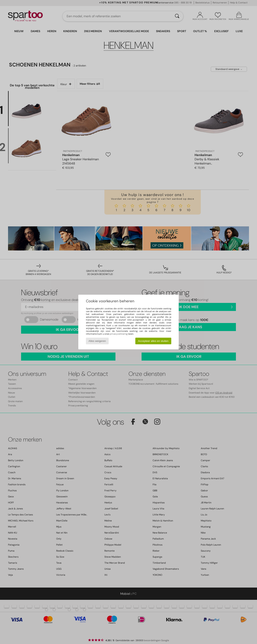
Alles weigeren (97, 341)
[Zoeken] (177, 16)
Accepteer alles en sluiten (153, 341)
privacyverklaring (119, 334)
